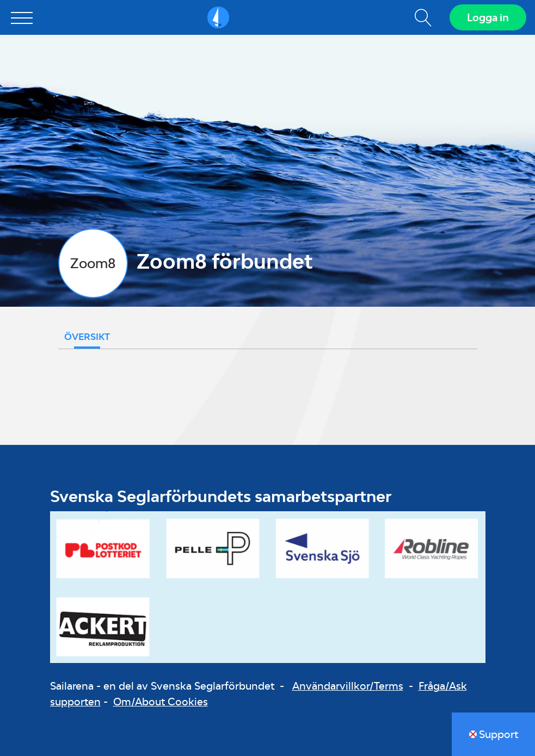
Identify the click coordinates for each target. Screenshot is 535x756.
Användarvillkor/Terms (348, 686)
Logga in (488, 17)
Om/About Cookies (161, 702)
